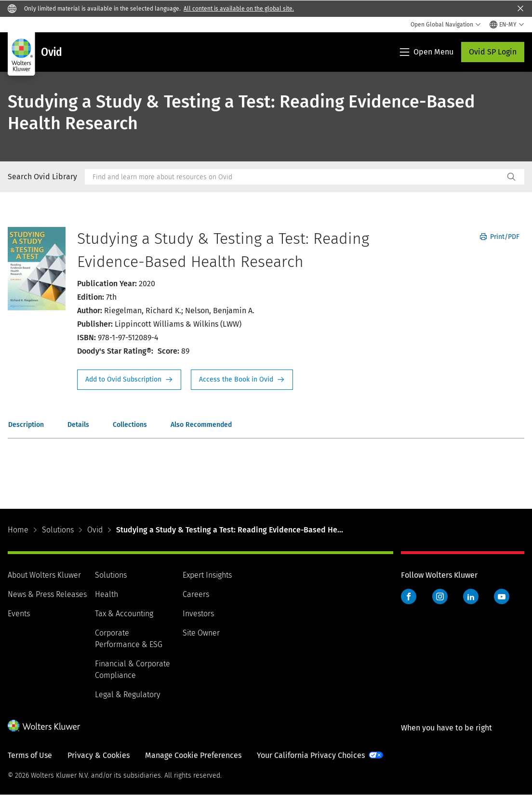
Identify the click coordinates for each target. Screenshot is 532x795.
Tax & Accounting (124, 614)
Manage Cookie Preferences (193, 755)
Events (19, 614)
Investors (198, 614)
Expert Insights (207, 575)
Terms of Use (30, 755)
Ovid (95, 530)
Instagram (440, 596)
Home (18, 530)
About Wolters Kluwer (44, 575)
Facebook (409, 596)
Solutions (58, 530)
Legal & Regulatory (127, 695)
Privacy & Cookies (99, 755)
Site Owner (201, 633)
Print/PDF (500, 237)
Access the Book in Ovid (242, 380)
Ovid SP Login (493, 52)
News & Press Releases (47, 594)
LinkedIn (471, 596)
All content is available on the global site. (239, 9)
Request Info (129, 380)
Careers (196, 594)
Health (106, 594)
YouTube (502, 596)
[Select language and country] (507, 25)
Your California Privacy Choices (311, 755)
